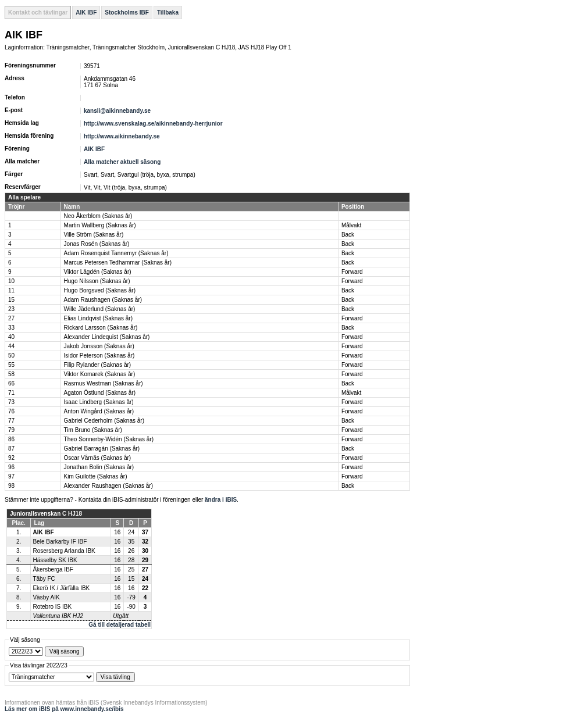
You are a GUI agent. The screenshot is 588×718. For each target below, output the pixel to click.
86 (11, 439)
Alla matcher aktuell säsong (122, 162)
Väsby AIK (46, 597)
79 (11, 430)
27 (11, 318)
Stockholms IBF (127, 12)
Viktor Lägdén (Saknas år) (98, 272)
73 (11, 402)
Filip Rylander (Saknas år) (98, 365)
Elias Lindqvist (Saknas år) (98, 318)
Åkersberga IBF (53, 569)
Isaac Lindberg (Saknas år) (99, 402)
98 (11, 486)
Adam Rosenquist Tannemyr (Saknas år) (116, 253)
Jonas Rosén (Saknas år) (97, 244)
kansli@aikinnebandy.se (117, 111)
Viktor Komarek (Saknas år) (100, 374)
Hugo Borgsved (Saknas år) (100, 290)
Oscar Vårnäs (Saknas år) (98, 458)
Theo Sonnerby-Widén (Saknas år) (109, 439)
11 (11, 290)
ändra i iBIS (221, 500)
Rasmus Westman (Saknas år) (104, 383)
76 (11, 411)
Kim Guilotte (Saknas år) (96, 476)
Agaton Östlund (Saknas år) (100, 393)
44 (11, 346)
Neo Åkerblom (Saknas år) (98, 216)
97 (11, 476)
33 (11, 328)
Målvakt (351, 225)
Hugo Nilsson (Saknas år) (97, 281)
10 (11, 281)
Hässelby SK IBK (55, 560)
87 (11, 449)
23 (11, 309)
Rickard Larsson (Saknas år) (101, 328)
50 (11, 356)
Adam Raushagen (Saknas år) (103, 300)
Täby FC (44, 579)
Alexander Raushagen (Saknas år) (108, 486)
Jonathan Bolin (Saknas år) (99, 467)
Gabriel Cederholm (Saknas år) (104, 421)
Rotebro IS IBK (52, 607)
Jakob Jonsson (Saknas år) (99, 346)
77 (11, 421)
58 (11, 374)
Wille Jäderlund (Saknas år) (100, 309)
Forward (352, 272)
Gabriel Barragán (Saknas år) (102, 449)
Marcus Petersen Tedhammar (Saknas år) (118, 262)
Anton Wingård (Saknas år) (99, 411)
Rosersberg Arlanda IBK (64, 551)
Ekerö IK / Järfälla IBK (61, 588)
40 (11, 337)
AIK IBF (86, 12)
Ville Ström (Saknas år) (94, 235)
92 (11, 458)
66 (11, 383)
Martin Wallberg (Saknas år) (100, 225)
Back (348, 235)
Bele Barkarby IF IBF (60, 542)
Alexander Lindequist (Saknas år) (107, 337)
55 (11, 365)
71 (11, 393)
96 (11, 467)
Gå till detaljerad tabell (120, 625)
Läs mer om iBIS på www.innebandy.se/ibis (64, 709)
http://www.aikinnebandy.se (122, 136)
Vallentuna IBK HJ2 (58, 616)
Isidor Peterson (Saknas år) (99, 356)
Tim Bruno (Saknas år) (93, 430)
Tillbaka (168, 12)
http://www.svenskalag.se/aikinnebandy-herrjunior (153, 124)
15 (11, 300)
